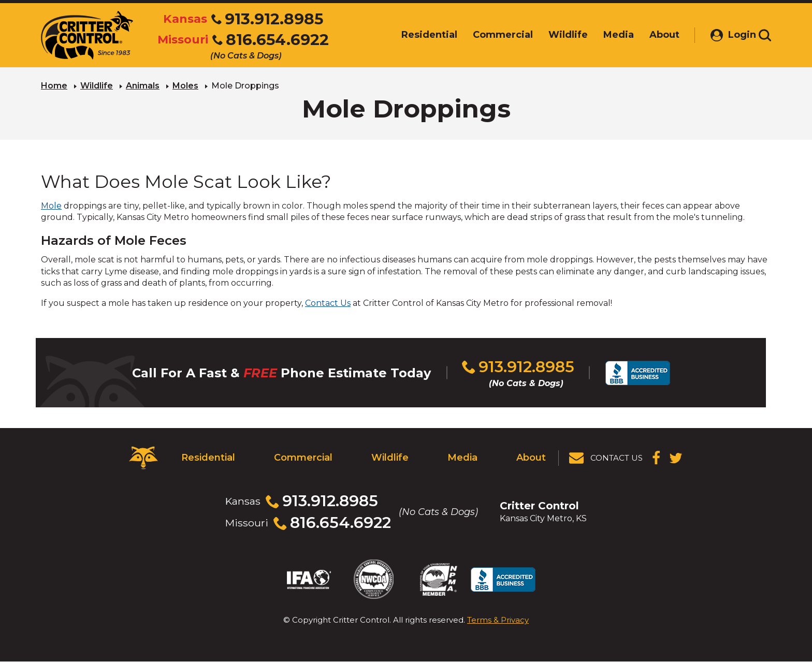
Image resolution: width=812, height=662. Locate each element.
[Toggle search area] (765, 35)
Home (54, 86)
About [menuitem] (651, 35)
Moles (185, 86)
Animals (143, 86)
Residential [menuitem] (416, 35)
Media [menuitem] (606, 35)
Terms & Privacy (498, 620)
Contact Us (328, 303)
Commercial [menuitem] (490, 35)
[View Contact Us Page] (606, 458)
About (531, 458)
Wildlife (97, 86)
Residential (208, 458)
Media (462, 458)
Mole (51, 206)
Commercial (303, 458)
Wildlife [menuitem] (555, 35)
